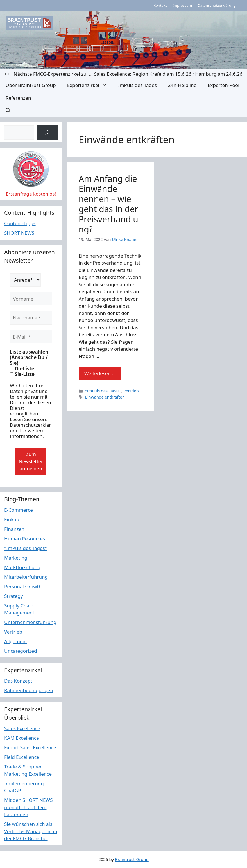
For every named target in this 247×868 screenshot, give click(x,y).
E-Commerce (19, 510)
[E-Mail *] (31, 337)
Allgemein (15, 641)
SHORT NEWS (19, 233)
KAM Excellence (22, 738)
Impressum (182, 5)
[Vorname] (31, 299)
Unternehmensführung (30, 622)
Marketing (16, 558)
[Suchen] (47, 132)
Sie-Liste (22, 374)
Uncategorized (21, 651)
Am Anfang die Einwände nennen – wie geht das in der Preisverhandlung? (108, 204)
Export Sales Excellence (30, 747)
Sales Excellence (22, 728)
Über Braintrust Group (31, 85)
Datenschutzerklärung (217, 5)
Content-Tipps (20, 223)
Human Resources (25, 539)
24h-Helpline (182, 85)
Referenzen (18, 98)
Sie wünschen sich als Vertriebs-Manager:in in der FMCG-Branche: (31, 831)
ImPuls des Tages (137, 85)
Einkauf (13, 519)
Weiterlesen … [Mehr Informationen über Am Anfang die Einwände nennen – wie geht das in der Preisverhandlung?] (100, 373)
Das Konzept (18, 681)
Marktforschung (22, 567)
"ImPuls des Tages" (103, 391)
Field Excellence (22, 757)
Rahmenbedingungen (29, 690)
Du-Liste (22, 369)
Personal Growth (23, 586)
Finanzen (14, 529)
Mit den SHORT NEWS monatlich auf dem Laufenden (29, 807)
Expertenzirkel (90, 85)
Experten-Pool (223, 85)
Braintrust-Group (132, 859)
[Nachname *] (31, 318)
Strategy (14, 596)
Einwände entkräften (105, 397)
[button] (8, 110)
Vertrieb (131, 391)
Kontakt (160, 5)
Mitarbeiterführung (26, 577)
